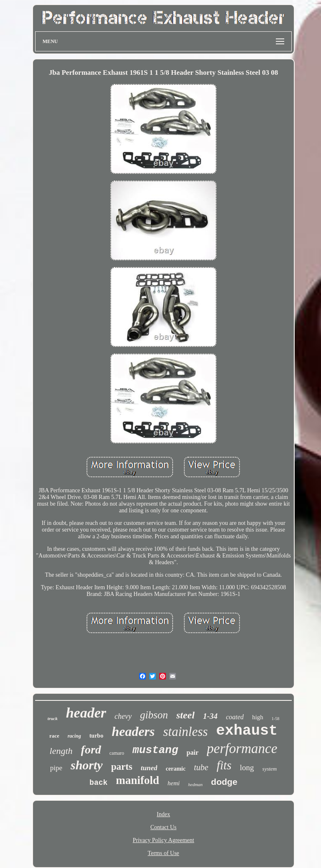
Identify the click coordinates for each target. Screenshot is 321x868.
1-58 (275, 719)
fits (224, 765)
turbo (96, 736)
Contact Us (164, 827)
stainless (185, 732)
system (270, 769)
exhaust (247, 731)
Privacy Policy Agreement (164, 840)
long (247, 767)
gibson (154, 715)
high (258, 717)
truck (53, 718)
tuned (149, 768)
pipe (56, 768)
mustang (155, 750)
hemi (174, 783)
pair (192, 752)
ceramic (175, 769)
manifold (138, 780)
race (54, 736)
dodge (224, 782)
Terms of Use (163, 853)
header (86, 713)
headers (133, 731)
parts (122, 767)
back (98, 783)
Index (163, 814)
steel (186, 715)
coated (235, 717)
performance (242, 748)
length (61, 751)
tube (201, 767)
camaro (117, 753)
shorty (87, 765)
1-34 (210, 716)
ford (91, 750)
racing (74, 736)
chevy (123, 716)
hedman (195, 784)
